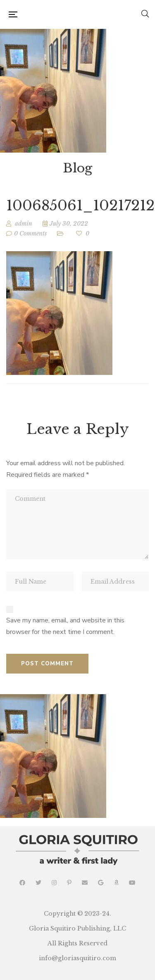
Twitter (38, 883)
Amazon (116, 883)
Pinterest (69, 883)
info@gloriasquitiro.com (77, 958)
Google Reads (101, 883)
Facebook (22, 883)
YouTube (132, 883)
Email (85, 883)
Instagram (54, 883)
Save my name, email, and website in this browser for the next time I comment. (65, 626)
